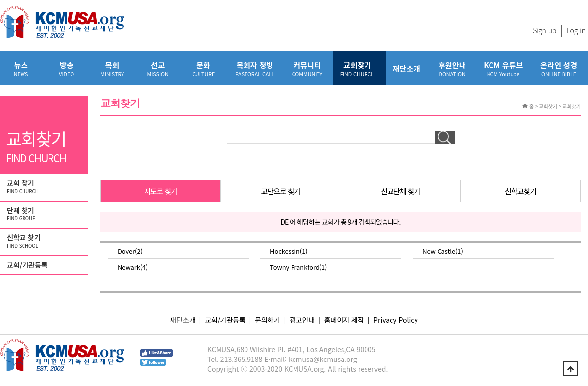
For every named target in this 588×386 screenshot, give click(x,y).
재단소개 (406, 68)
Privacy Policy (396, 320)
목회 (112, 68)
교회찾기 (357, 68)
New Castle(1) (443, 251)
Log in (576, 30)
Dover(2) (130, 251)
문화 (204, 68)
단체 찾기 (45, 214)
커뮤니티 (307, 68)
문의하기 (268, 320)
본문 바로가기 (0, 0)
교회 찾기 (45, 187)
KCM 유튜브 (503, 68)
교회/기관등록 (27, 265)
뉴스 (21, 68)
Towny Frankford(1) (298, 267)
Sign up (544, 30)
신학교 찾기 (45, 241)
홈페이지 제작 (344, 320)
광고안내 (302, 320)
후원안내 (452, 68)
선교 (158, 68)
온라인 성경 (559, 68)
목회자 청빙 (255, 68)
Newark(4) (133, 267)
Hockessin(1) (289, 251)
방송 (66, 68)
